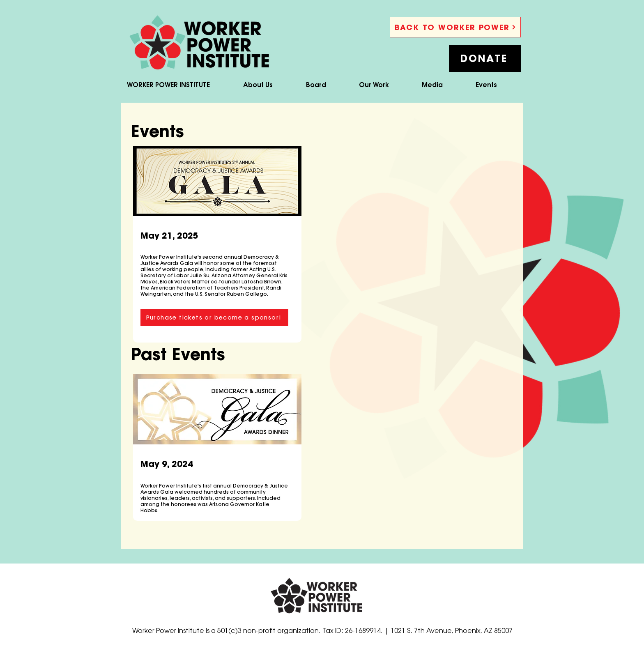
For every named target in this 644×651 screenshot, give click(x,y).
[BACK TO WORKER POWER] (455, 27)
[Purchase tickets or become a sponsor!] (214, 317)
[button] (485, 59)
